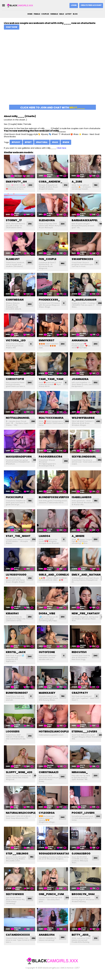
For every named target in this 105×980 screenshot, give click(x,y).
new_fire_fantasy (86, 619)
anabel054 (47, 941)
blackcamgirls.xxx (51, 973)
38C (100, 462)
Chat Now (12, 27)
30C (36, 462)
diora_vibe (47, 619)
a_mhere (78, 540)
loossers (13, 737)
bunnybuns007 (17, 699)
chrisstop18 (15, 379)
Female (37, 14)
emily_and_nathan (86, 580)
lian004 (44, 540)
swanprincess (82, 259)
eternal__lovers (84, 737)
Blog (75, 14)
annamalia (80, 340)
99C (62, 264)
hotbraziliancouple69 (55, 737)
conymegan (15, 300)
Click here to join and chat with (53, 108)
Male (62, 14)
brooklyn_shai (83, 900)
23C (31, 185)
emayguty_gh (16, 182)
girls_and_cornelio (54, 580)
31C (66, 185)
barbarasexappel (85, 220)
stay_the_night (18, 540)
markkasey (47, 699)
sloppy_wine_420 (19, 778)
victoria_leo (16, 340)
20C (29, 262)
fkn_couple (48, 259)
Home (30, 14)
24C (29, 384)
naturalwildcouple (21, 819)
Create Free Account (91, 5)
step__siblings (17, 859)
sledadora (47, 220)
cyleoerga (47, 819)
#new (66, 142)
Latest (68, 14)
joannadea (80, 379)
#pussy (16, 142)
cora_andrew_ (51, 182)
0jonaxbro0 (81, 859)
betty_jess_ (81, 941)
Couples (45, 14)
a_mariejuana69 (84, 300)
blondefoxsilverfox (54, 499)
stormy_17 (14, 220)
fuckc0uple (15, 499)
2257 (77, 973)
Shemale (54, 14)
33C (95, 383)
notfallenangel (18, 420)
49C (99, 423)
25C (29, 623)
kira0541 (12, 619)
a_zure (77, 182)
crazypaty (80, 699)
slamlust (13, 259)
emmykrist (47, 340)
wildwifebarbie (83, 420)
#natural (42, 142)
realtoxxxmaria (51, 420)
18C (95, 504)
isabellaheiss (82, 499)
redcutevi (79, 658)
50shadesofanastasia (55, 859)
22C (62, 224)
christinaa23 (49, 778)
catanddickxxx (18, 941)
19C (95, 185)
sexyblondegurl (84, 458)
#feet (28, 142)
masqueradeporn (19, 458)
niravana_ (80, 778)
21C (30, 224)
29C (100, 303)
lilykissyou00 (16, 580)
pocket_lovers (83, 819)
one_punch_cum (51, 900)
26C (34, 423)
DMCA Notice (67, 973)
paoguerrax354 (51, 458)
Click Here (61, 148)
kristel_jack (16, 658)
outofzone (47, 658)
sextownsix (15, 900)
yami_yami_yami (51, 379)
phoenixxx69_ (49, 300)
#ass (55, 142)
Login (74, 5)
